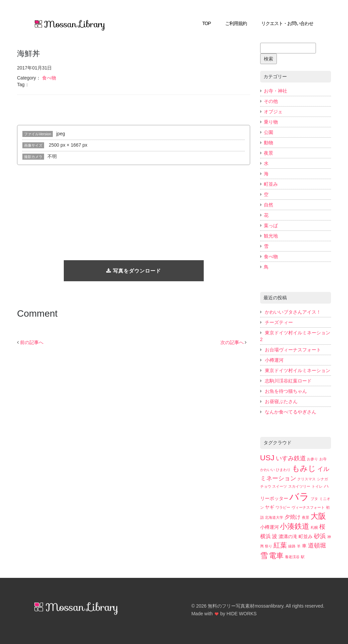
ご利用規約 (236, 23)
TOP (207, 23)
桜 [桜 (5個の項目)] (322, 527)
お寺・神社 (276, 91)
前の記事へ (32, 342)
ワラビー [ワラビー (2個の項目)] (283, 507)
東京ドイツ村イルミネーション (298, 370)
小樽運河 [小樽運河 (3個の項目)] (270, 527)
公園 (269, 132)
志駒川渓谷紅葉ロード (288, 381)
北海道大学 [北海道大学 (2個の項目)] (274, 517)
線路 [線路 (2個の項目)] (292, 546)
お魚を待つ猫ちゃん (286, 391)
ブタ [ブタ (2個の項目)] (314, 499)
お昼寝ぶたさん (281, 401)
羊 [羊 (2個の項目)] (299, 546)
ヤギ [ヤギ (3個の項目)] (270, 507)
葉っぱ (271, 225)
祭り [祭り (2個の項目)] (269, 546)
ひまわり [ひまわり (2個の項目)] (283, 470)
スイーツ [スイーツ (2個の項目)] (280, 486)
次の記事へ (232, 342)
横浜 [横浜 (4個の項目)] (266, 536)
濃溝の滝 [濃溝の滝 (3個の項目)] (288, 537)
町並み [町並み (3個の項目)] (306, 537)
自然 (269, 205)
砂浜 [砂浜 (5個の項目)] (320, 536)
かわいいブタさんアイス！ (293, 312)
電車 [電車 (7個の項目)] (276, 556)
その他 (271, 101)
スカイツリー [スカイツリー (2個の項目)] (299, 486)
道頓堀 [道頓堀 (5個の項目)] (317, 545)
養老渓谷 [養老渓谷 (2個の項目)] (292, 557)
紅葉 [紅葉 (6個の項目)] (280, 545)
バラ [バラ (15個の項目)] (299, 497)
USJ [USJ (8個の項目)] (267, 458)
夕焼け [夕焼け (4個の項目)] (293, 517)
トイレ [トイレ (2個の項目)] (317, 486)
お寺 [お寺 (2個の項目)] (323, 459)
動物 (269, 143)
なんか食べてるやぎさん (291, 412)
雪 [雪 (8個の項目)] (264, 555)
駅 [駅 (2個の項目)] (303, 557)
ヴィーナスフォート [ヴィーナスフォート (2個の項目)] (308, 507)
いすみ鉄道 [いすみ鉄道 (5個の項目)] (291, 458)
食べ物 (49, 78)
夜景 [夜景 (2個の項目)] (306, 517)
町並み (271, 184)
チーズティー (279, 322)
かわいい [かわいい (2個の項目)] (268, 470)
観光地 (271, 236)
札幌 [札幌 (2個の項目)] (314, 527)
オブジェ (273, 112)
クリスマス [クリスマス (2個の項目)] (306, 479)
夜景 (269, 153)
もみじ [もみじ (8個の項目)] (304, 468)
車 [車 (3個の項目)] (304, 546)
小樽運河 (274, 360)
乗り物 (271, 122)
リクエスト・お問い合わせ (287, 23)
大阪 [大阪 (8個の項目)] (318, 516)
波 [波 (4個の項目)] (275, 536)
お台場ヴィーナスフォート (293, 350)
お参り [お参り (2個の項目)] (312, 459)
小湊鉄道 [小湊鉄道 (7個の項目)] (295, 526)
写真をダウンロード (134, 271)
